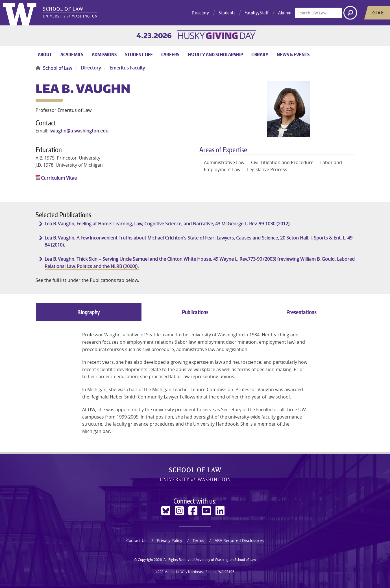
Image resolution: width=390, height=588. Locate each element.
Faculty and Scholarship (215, 55)
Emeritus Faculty (127, 68)
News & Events (293, 55)
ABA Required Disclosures (239, 540)
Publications (195, 312)
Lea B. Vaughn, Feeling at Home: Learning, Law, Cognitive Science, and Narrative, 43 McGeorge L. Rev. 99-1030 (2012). (168, 224)
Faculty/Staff (257, 13)
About (45, 55)
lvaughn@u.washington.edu (79, 131)
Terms (198, 540)
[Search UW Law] (319, 13)
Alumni (285, 13)
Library (260, 55)
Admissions (104, 55)
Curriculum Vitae (59, 178)
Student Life (139, 55)
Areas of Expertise (223, 149)
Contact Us (136, 540)
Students (227, 13)
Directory (201, 13)
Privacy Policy (170, 540)
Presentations (301, 312)
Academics (72, 55)
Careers (170, 55)
